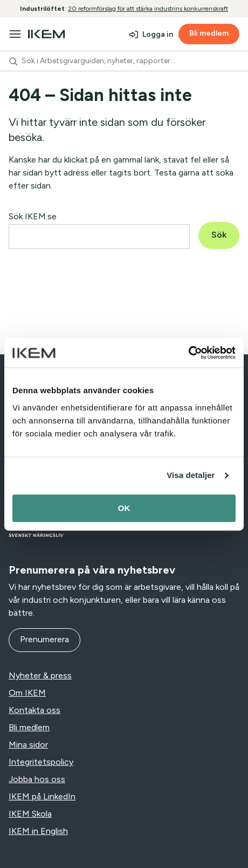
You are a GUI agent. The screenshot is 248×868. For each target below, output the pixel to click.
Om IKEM (27, 693)
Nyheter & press (40, 675)
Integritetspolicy (41, 762)
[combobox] (124, 61)
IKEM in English (38, 831)
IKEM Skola (30, 814)
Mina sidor (28, 745)
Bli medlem (209, 33)
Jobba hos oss (37, 779)
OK (124, 508)
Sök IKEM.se (33, 216)
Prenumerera (44, 639)
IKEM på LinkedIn (42, 796)
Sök (219, 235)
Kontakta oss (35, 710)
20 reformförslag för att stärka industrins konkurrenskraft (148, 9)
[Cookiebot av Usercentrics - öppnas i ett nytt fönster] (188, 353)
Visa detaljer (191, 475)
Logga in (158, 34)
